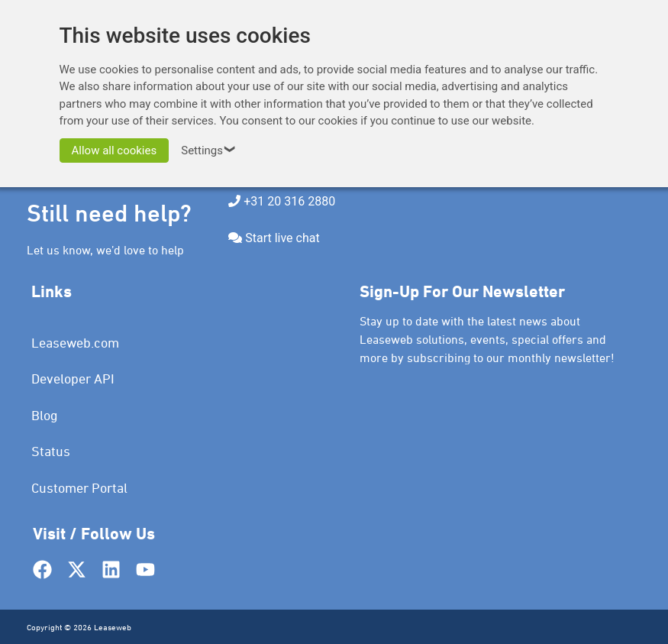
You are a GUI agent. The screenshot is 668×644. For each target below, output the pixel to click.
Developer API (73, 379)
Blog (45, 415)
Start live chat (282, 238)
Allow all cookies (115, 150)
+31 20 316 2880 (289, 201)
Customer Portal (79, 488)
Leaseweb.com (75, 343)
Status (51, 451)
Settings (210, 150)
